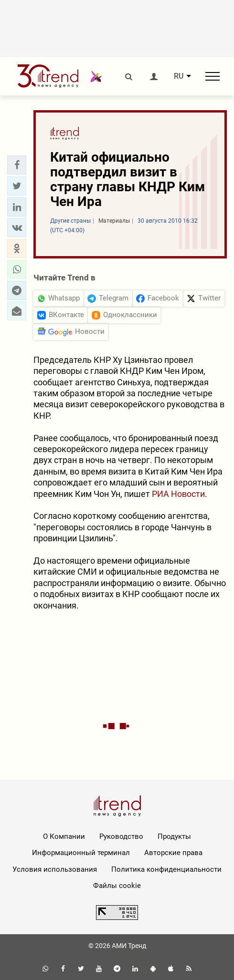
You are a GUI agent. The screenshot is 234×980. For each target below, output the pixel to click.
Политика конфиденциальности (166, 869)
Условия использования (55, 869)
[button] (17, 165)
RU (179, 76)
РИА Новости (178, 494)
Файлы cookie (117, 886)
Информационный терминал (81, 853)
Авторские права (173, 853)
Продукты (174, 836)
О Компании (64, 836)
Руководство (121, 836)
